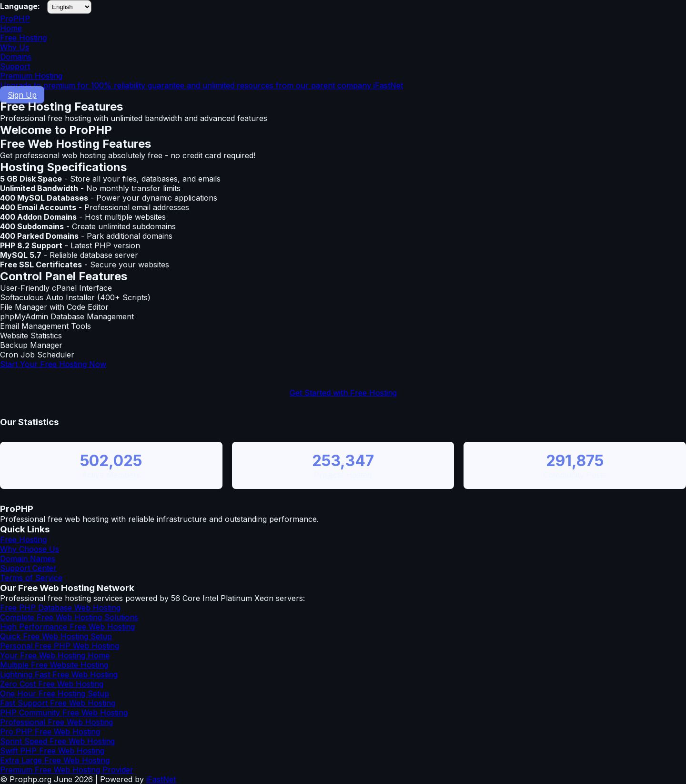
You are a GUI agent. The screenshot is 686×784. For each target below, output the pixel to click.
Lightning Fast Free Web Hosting (59, 674)
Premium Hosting (343, 81)
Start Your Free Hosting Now (53, 364)
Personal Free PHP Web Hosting (60, 646)
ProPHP (15, 19)
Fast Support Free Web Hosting (58, 703)
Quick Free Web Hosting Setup (56, 636)
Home (11, 28)
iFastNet (161, 779)
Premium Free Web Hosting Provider (67, 770)
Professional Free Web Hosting (56, 722)
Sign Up (22, 95)
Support (15, 66)
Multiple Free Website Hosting (54, 665)
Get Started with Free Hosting (343, 393)
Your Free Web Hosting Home (55, 655)
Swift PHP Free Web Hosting (52, 751)
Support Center (28, 568)
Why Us (15, 47)
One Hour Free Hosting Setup (55, 693)
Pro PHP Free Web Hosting (50, 732)
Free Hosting (23, 38)
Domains (16, 57)
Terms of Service (31, 578)
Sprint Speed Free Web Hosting (57, 741)
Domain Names (28, 559)
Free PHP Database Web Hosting (60, 608)
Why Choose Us (30, 549)
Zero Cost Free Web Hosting (52, 684)
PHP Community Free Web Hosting (64, 713)
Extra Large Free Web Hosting (55, 760)
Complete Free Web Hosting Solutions (69, 617)
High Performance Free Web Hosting (67, 627)
